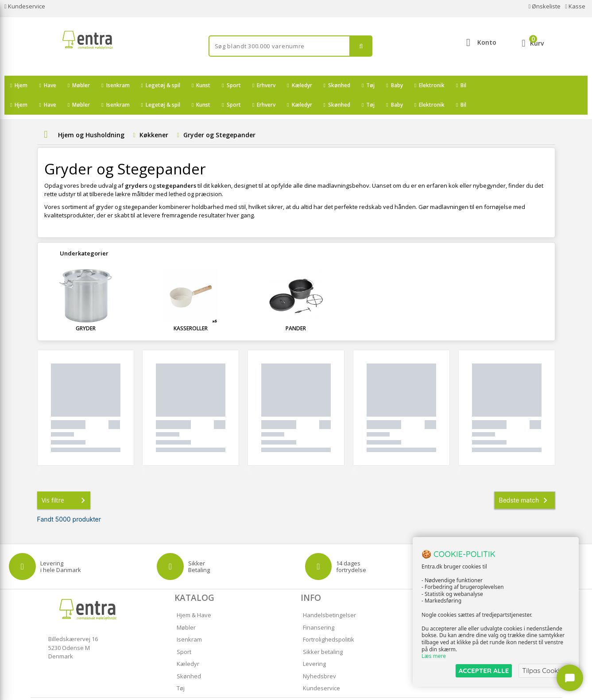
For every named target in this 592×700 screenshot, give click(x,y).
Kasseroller (191, 309)
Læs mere (434, 656)
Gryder (86, 309)
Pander (296, 309)
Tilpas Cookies (544, 671)
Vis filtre (65, 481)
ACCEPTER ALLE (484, 671)
